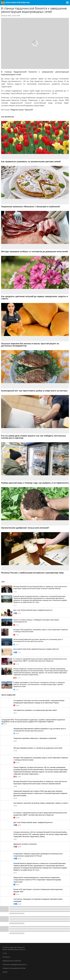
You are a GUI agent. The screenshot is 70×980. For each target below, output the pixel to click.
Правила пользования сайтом (14, 968)
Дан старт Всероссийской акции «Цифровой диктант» (33, 610)
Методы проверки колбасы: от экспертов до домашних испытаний (38, 748)
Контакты (6, 957)
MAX (31, 722)
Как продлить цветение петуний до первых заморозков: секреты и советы (41, 803)
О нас (5, 953)
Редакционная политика (12, 961)
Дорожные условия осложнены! (25, 844)
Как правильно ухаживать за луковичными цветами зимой (35, 710)
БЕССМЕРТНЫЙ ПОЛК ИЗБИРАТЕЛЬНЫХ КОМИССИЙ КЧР (36, 649)
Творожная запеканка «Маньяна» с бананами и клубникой (35, 738)
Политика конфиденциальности (15, 964)
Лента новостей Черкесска (13, 976)
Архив (5, 972)
